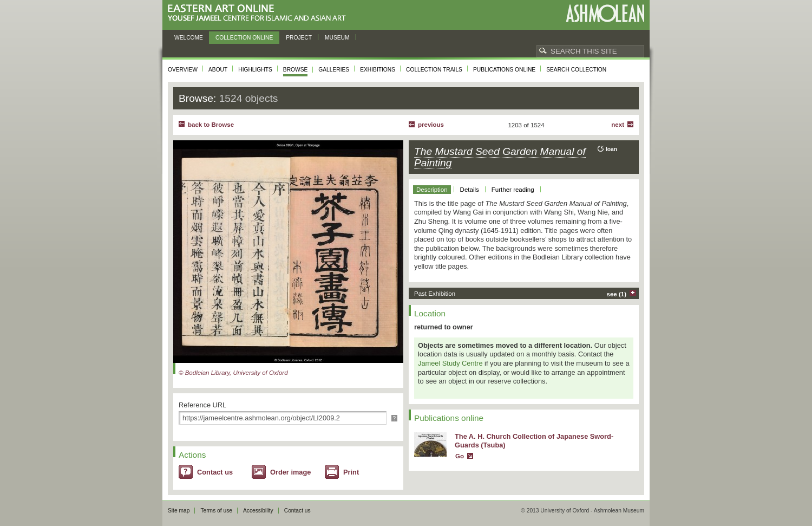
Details (470, 190)
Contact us (215, 472)
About (218, 70)
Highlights (255, 70)
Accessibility (258, 511)
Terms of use (216, 511)
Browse (296, 70)
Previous (431, 125)
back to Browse (211, 125)
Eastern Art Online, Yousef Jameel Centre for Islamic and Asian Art (260, 13)
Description (432, 190)
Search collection (576, 70)
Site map (179, 511)
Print (351, 472)
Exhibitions (378, 70)
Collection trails (434, 70)
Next (618, 125)
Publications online (504, 70)
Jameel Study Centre (450, 363)
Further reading (513, 190)
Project (299, 38)
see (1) (617, 294)
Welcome (189, 38)
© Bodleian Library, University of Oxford (233, 373)
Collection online (244, 38)
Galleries (334, 70)
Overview (183, 70)
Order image (290, 472)
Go (460, 456)
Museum (337, 38)
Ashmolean (605, 13)
